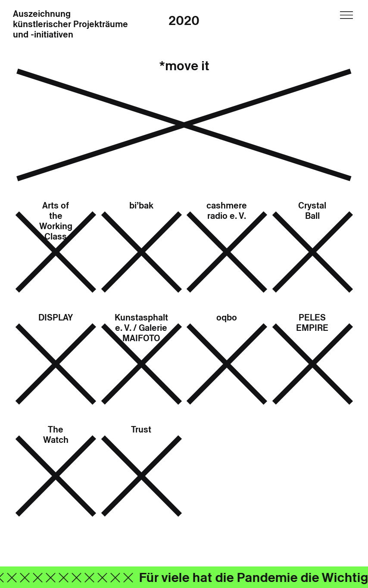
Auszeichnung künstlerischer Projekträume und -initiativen (70, 25)
